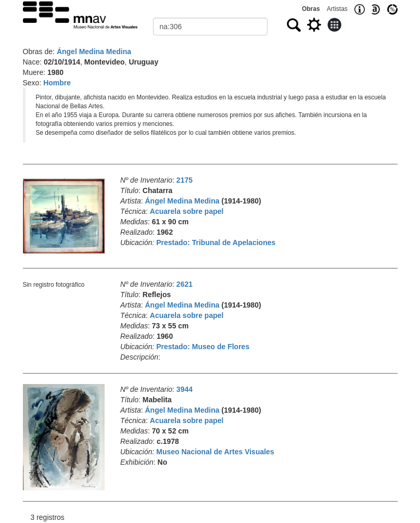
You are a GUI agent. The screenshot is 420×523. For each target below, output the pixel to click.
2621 (184, 284)
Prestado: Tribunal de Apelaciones (216, 243)
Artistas (337, 9)
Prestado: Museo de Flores (203, 347)
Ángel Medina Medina (94, 52)
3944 (184, 389)
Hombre (57, 83)
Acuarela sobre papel (187, 211)
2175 (184, 180)
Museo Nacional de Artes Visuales (215, 452)
